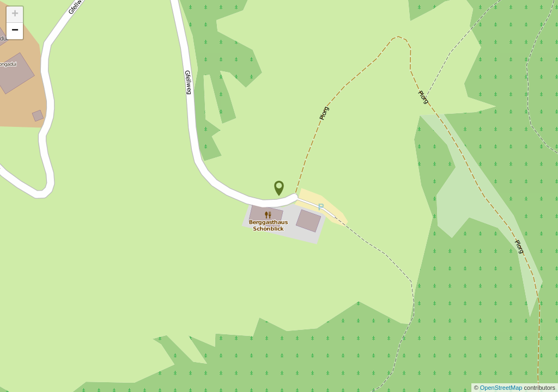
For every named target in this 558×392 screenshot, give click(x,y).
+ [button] (15, 15)
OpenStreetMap (502, 388)
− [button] (15, 31)
